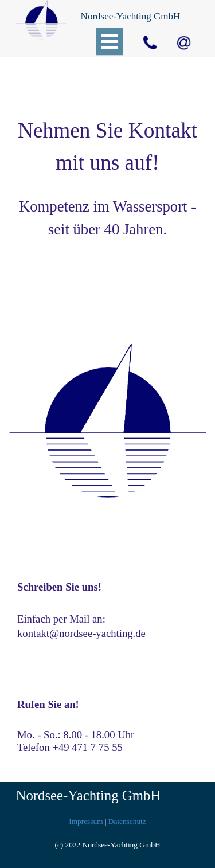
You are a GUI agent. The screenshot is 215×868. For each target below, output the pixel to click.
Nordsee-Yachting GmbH (89, 795)
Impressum (86, 821)
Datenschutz (127, 821)
